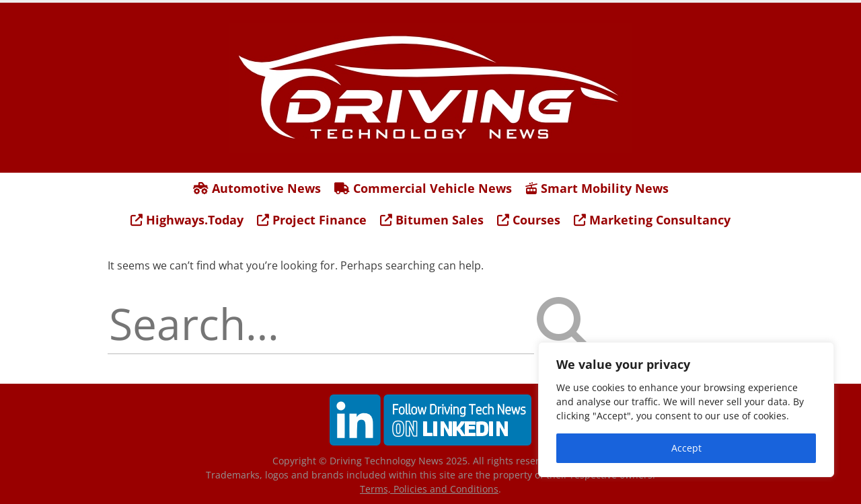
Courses (529, 220)
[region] (686, 410)
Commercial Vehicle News (423, 188)
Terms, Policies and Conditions (429, 489)
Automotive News (257, 188)
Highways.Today (187, 220)
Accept (686, 448)
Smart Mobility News (597, 188)
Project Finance (312, 220)
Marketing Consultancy (652, 220)
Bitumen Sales (432, 220)
